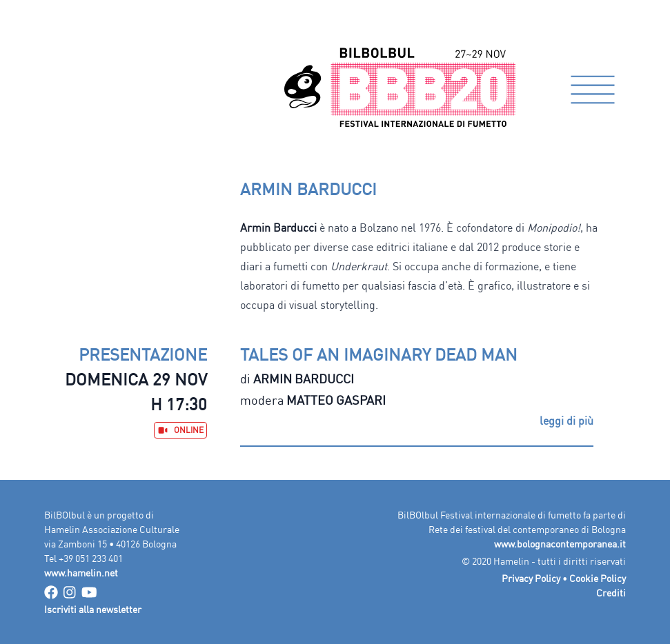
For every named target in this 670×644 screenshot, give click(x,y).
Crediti (611, 593)
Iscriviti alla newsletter (93, 609)
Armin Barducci (304, 379)
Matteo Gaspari (336, 400)
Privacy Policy (531, 578)
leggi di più (566, 421)
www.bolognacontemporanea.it (560, 544)
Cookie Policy (598, 578)
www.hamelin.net (81, 573)
